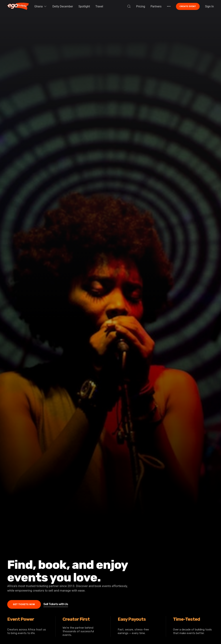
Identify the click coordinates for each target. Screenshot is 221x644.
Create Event (188, 6)
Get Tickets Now (24, 604)
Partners (156, 6)
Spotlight (84, 6)
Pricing (141, 6)
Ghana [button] (41, 6)
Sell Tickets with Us (56, 604)
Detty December (63, 6)
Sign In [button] (209, 6)
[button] (129, 6)
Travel (99, 6)
